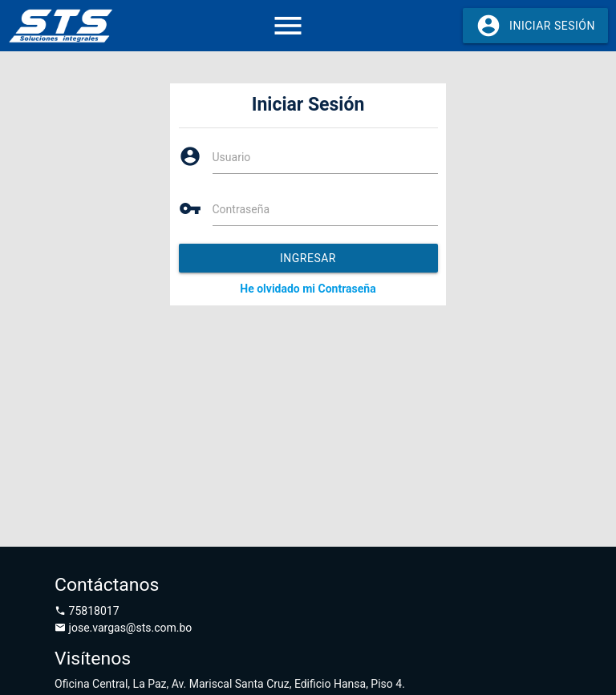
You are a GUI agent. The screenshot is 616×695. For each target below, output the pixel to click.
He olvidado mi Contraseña (308, 289)
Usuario (232, 157)
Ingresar (308, 258)
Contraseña (241, 209)
